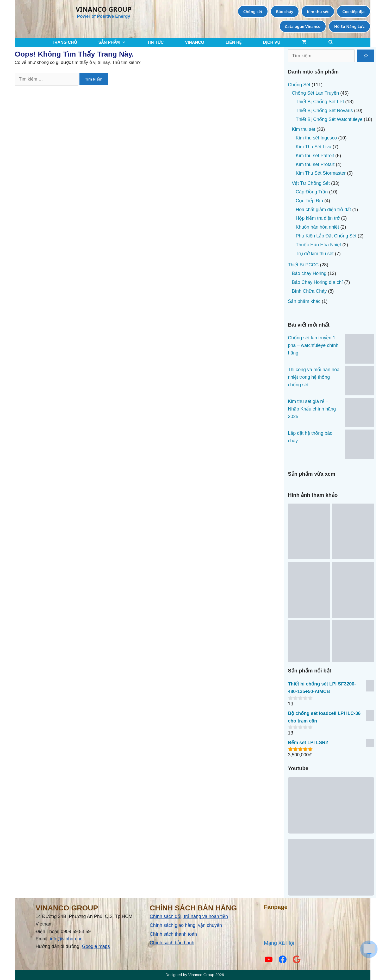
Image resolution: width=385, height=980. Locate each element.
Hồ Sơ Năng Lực (349, 26)
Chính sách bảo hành (172, 943)
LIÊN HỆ (234, 42)
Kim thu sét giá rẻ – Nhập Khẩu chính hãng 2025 (312, 409)
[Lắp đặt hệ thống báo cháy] (360, 445)
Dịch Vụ (272, 42)
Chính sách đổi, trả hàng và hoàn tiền (189, 916)
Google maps (96, 946)
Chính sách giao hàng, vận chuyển (186, 925)
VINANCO (195, 42)
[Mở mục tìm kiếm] (330, 42)
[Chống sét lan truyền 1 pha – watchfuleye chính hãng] (360, 350)
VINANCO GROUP (104, 9)
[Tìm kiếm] (366, 56)
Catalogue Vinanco (303, 26)
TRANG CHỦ (64, 42)
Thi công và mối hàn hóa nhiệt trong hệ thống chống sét (314, 377)
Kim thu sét (318, 11)
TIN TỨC (156, 42)
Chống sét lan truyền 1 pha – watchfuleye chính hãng (313, 345)
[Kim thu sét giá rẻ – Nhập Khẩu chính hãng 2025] (360, 414)
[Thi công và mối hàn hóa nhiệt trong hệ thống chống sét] (360, 382)
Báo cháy (285, 11)
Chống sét (253, 11)
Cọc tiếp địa (353, 11)
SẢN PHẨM (117, 42)
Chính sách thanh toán (173, 934)
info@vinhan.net (67, 939)
